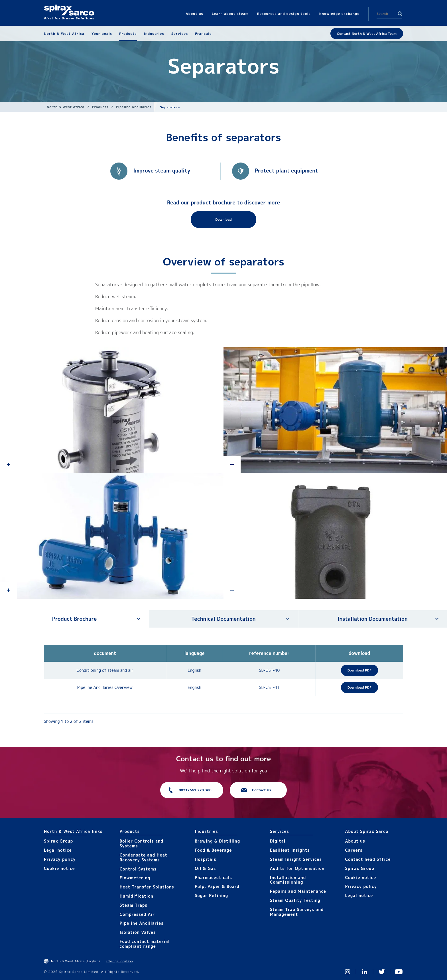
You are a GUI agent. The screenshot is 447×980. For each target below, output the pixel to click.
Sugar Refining (211, 895)
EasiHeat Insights (290, 850)
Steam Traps (134, 905)
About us (355, 841)
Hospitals (205, 859)
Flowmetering (135, 878)
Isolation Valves (138, 932)
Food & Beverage (213, 850)
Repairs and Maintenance (298, 891)
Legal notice (58, 850)
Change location (119, 961)
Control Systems (138, 869)
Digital (278, 841)
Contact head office (368, 859)
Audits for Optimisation (297, 868)
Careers (354, 850)
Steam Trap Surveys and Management (297, 912)
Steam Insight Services (296, 859)
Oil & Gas (205, 868)
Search (400, 14)
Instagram (348, 972)
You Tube (399, 972)
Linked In (365, 972)
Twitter (382, 972)
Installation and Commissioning (288, 880)
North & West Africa (66, 107)
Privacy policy (60, 859)
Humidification (137, 896)
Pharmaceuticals (213, 877)
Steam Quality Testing (295, 900)
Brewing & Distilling (217, 841)
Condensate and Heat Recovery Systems (144, 857)
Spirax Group (58, 841)
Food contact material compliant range (145, 944)
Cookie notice (59, 868)
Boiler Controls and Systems (142, 843)
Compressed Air (137, 914)
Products (100, 107)
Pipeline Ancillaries (134, 107)
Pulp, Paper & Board (217, 886)
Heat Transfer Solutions (147, 887)
